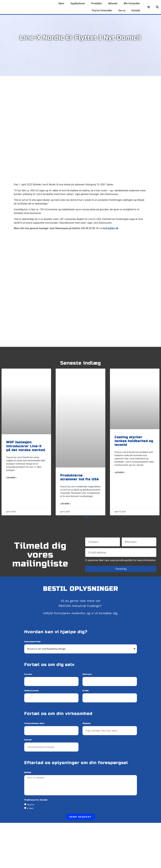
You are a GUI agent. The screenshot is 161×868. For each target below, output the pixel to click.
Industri (28, 740)
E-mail (86, 691)
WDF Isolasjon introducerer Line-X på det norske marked (26, 446)
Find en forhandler (102, 10)
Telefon (31, 805)
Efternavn (87, 674)
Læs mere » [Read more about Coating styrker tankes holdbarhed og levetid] (120, 472)
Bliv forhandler (132, 3)
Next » (87, 517)
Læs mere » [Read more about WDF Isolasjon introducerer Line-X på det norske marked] (11, 478)
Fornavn (29, 674)
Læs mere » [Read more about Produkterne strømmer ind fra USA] (66, 504)
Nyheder (113, 3)
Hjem (61, 3)
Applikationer (78, 3)
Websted (87, 723)
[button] (157, 7)
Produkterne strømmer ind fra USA (80, 477)
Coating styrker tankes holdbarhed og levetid (134, 441)
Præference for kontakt (36, 800)
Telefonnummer (32, 691)
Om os (122, 10)
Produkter (97, 3)
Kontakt (136, 10)
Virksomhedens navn (34, 723)
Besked (28, 772)
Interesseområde (33, 642)
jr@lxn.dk (113, 228)
